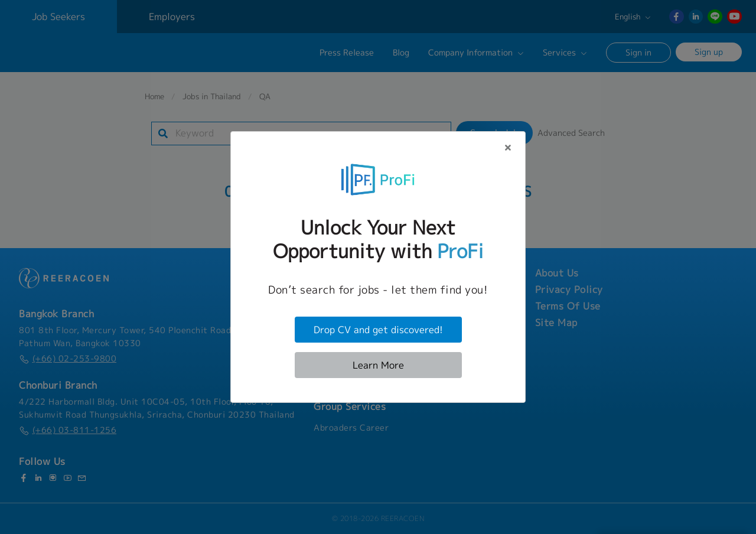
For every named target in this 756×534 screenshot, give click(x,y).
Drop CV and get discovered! (378, 330)
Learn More (378, 365)
